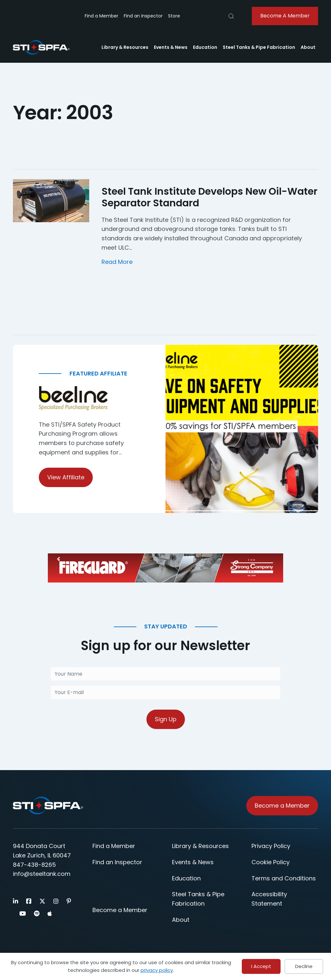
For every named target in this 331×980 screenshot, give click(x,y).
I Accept (261, 966)
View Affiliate (66, 477)
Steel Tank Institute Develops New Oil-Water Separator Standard (209, 197)
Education (205, 47)
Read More (117, 262)
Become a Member (120, 911)
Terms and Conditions (284, 879)
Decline (304, 966)
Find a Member (101, 16)
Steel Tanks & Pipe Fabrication (259, 47)
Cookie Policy (271, 863)
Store (174, 16)
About (308, 47)
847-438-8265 (34, 865)
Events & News (171, 47)
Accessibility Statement (269, 899)
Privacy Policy (271, 847)
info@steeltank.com (42, 874)
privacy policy (157, 970)
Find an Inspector (143, 16)
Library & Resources (125, 47)
